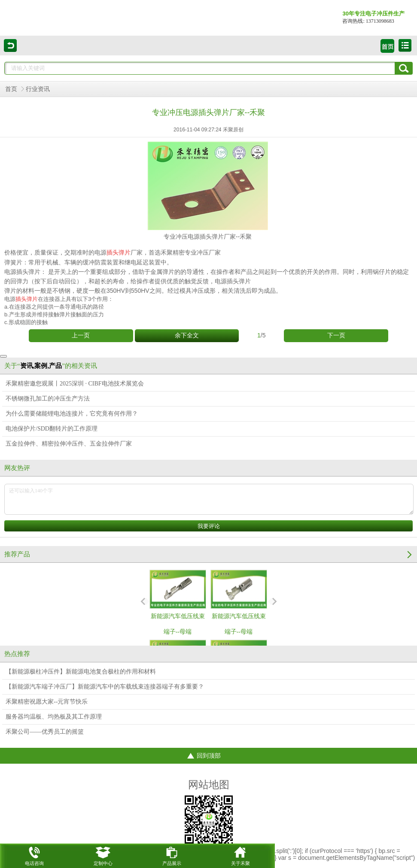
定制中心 (103, 855)
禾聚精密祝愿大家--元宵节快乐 (47, 702)
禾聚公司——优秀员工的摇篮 (45, 732)
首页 (11, 89)
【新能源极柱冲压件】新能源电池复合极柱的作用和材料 (81, 672)
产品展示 (172, 855)
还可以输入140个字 (209, 499)
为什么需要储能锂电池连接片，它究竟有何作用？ (72, 414)
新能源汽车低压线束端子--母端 (178, 602)
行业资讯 (38, 89)
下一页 (336, 335)
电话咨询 (34, 855)
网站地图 (209, 785)
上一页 (81, 335)
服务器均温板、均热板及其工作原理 (54, 717)
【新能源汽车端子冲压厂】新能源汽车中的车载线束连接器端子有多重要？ (105, 687)
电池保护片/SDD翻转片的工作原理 (52, 429)
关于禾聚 (240, 855)
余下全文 (187, 335)
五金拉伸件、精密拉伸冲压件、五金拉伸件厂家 (69, 444)
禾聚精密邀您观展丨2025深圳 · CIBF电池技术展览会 (75, 384)
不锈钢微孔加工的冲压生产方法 (48, 399)
